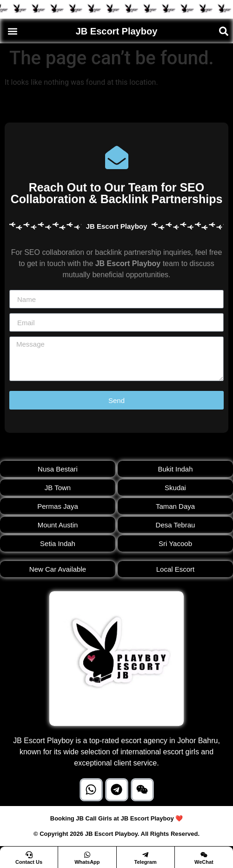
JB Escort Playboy (117, 31)
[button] (12, 31)
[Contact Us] (29, 855)
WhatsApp (87, 862)
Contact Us (29, 862)
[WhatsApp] (87, 855)
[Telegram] (145, 855)
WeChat (204, 862)
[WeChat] (204, 855)
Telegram (146, 862)
